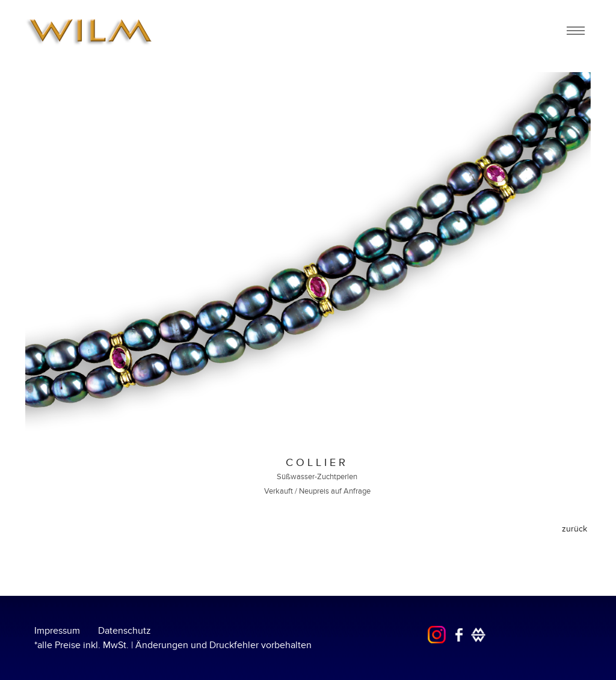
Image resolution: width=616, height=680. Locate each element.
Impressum (57, 631)
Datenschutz (125, 631)
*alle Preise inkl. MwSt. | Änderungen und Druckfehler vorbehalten (173, 645)
